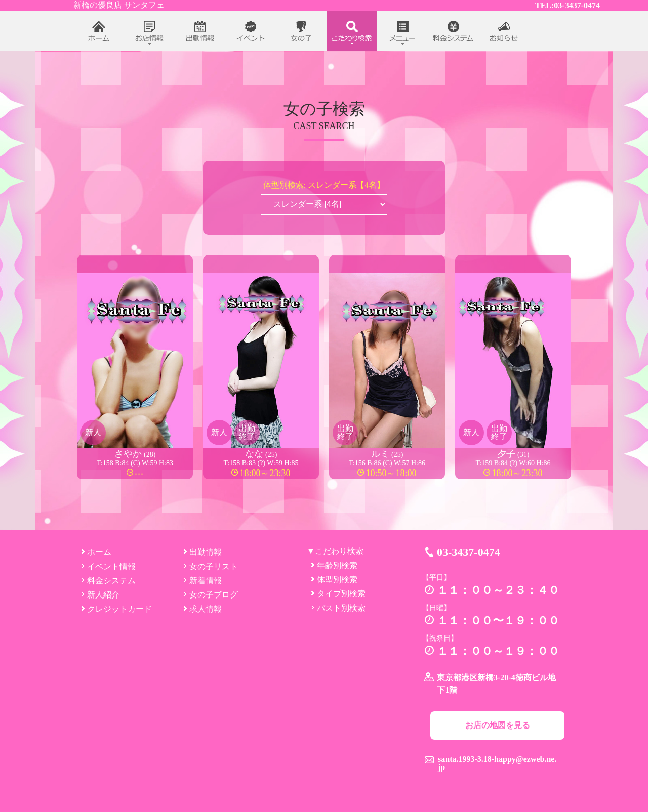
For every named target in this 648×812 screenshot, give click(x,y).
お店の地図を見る (498, 725)
